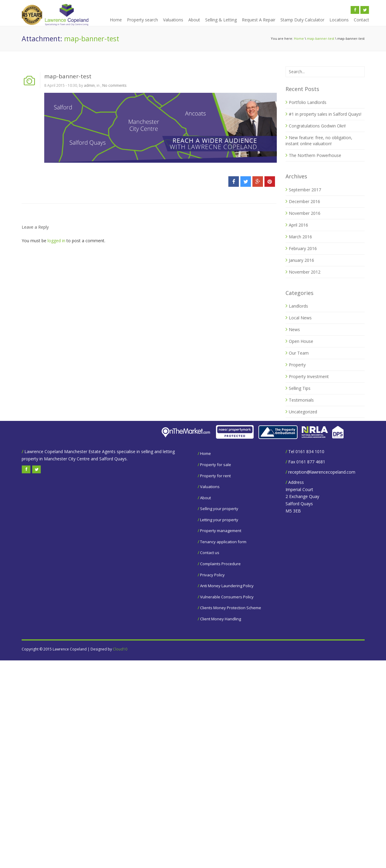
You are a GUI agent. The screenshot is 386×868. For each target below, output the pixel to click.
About (194, 20)
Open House (301, 341)
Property (297, 365)
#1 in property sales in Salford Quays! (325, 114)
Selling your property (219, 509)
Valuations (173, 20)
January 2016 (301, 260)
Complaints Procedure (220, 564)
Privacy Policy (212, 575)
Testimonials (301, 400)
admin (89, 85)
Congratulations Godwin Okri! (317, 126)
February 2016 (303, 248)
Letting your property (219, 520)
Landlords (298, 306)
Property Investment (309, 376)
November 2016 (305, 213)
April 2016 (298, 225)
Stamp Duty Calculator (302, 20)
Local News (300, 318)
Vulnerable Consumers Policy (227, 597)
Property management (221, 531)
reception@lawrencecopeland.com (322, 472)
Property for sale (216, 465)
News (294, 329)
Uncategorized (303, 412)
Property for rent (215, 476)
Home (116, 20)
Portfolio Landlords (308, 102)
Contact (361, 20)
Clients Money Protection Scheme (231, 608)
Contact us (210, 553)
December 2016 (304, 201)
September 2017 (305, 190)
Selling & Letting (221, 20)
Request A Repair (259, 20)
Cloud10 (120, 649)
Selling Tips (300, 388)
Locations (339, 20)
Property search (142, 20)
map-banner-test (321, 38)
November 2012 (305, 272)
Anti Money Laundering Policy (227, 586)
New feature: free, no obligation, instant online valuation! (319, 141)
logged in (56, 241)
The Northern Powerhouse (315, 155)
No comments (114, 85)
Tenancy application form (223, 542)
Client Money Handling (221, 619)
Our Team (299, 353)
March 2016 (300, 237)
